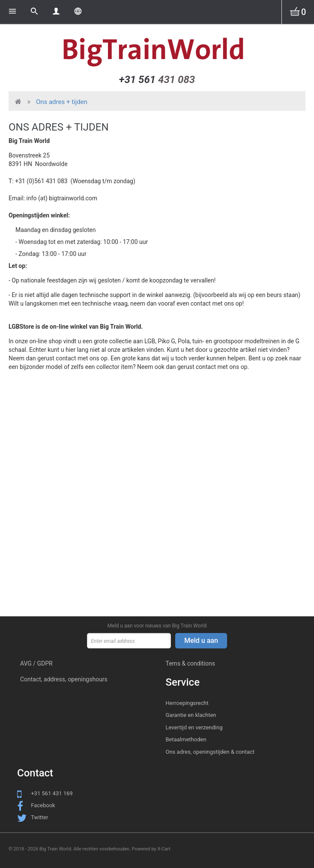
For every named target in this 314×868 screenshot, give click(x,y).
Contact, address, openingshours (64, 679)
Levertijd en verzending (194, 727)
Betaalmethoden (186, 739)
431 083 (157, 80)
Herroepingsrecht (187, 703)
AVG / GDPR (36, 663)
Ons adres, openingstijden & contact (210, 752)
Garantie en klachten (191, 715)
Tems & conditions (191, 663)
